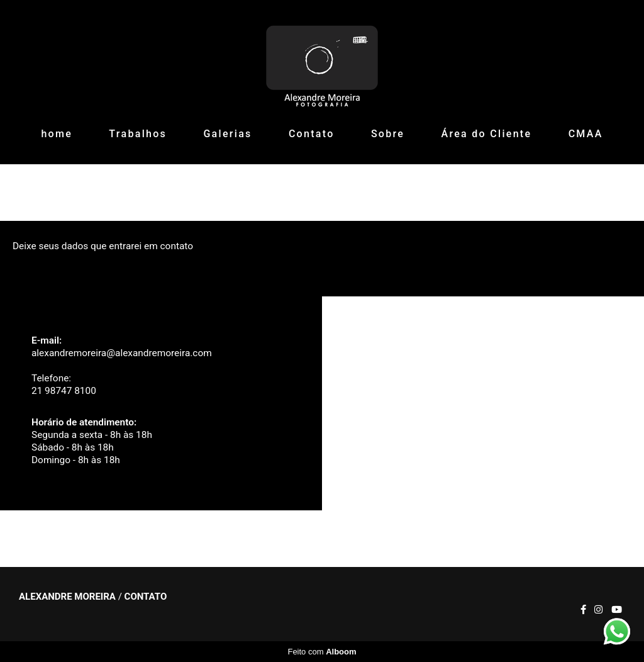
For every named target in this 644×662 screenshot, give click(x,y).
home (57, 134)
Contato (312, 134)
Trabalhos (138, 134)
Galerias (227, 134)
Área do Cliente (487, 134)
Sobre (388, 134)
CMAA (586, 134)
